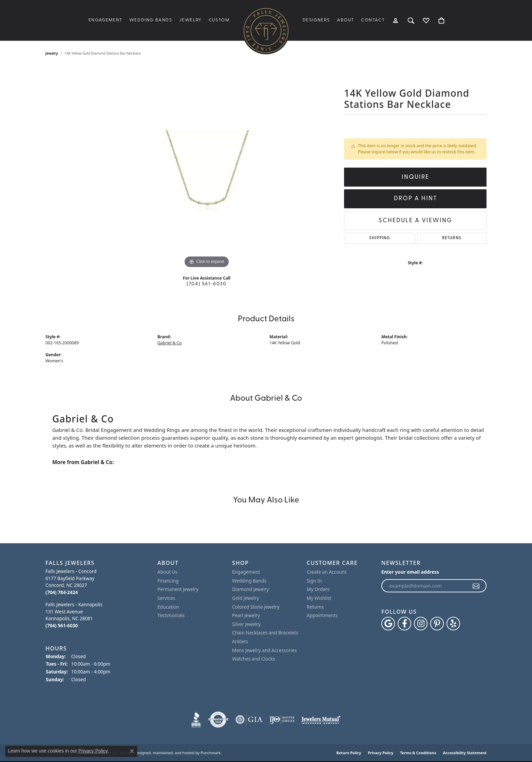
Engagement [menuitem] (246, 572)
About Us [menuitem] (167, 572)
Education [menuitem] (168, 607)
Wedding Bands (151, 20)
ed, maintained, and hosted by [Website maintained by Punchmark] (173, 753)
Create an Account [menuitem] (327, 572)
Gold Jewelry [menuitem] (246, 598)
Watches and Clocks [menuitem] (254, 659)
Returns (452, 238)
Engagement (106, 20)
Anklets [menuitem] (240, 642)
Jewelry (191, 20)
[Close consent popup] (132, 751)
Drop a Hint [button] (415, 199)
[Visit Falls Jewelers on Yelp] (453, 624)
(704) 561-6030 (206, 284)
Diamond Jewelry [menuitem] (250, 590)
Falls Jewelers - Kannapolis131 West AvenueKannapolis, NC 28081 (74, 615)
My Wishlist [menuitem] (319, 598)
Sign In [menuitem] (314, 581)
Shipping (380, 238)
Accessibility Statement (465, 753)
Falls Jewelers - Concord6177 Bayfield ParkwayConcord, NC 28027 (71, 582)
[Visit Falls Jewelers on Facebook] (404, 624)
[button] (98, 563)
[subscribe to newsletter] (476, 586)
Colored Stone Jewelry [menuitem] (256, 607)
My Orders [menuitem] (318, 590)
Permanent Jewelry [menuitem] (178, 590)
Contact (373, 20)
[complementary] (517, 747)
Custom (219, 20)
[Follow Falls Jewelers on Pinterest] (437, 624)
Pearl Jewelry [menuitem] (246, 616)
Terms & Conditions (418, 753)
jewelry (52, 53)
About (346, 20)
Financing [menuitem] (168, 581)
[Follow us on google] (388, 624)
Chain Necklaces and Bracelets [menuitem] (265, 633)
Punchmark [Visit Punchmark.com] (211, 753)
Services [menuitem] (166, 598)
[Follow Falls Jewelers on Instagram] (421, 624)
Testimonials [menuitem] (171, 616)
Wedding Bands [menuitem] (249, 581)
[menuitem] (196, 720)
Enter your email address (410, 572)
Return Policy (349, 753)
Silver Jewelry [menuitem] (246, 624)
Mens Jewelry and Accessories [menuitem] (264, 650)
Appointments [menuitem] (322, 616)
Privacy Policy (381, 753)
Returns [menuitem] (315, 607)
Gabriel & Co (170, 343)
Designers (316, 20)
